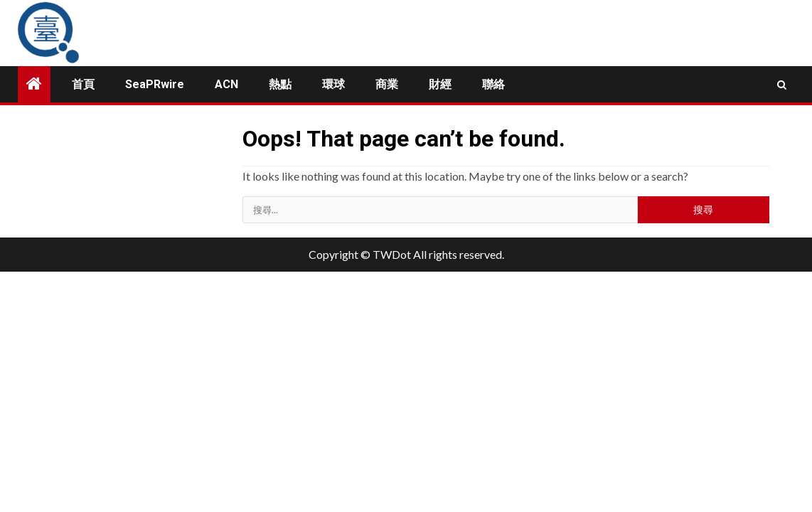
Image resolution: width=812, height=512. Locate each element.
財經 (440, 84)
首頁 (83, 84)
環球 (333, 84)
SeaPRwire (155, 84)
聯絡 (493, 84)
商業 (387, 84)
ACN (226, 84)
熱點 (280, 84)
